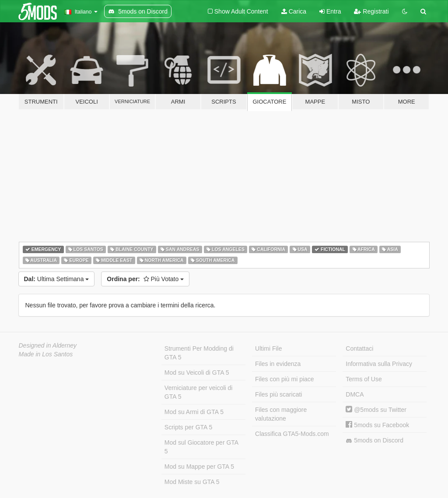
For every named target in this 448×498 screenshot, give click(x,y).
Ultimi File (268, 348)
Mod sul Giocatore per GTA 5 (201, 447)
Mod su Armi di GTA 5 (194, 412)
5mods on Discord (374, 441)
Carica (294, 11)
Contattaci (359, 348)
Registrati (371, 11)
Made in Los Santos (46, 354)
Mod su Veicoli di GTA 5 (197, 373)
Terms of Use (364, 379)
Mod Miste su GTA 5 (192, 482)
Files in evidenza (278, 364)
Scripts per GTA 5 (188, 427)
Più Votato (145, 279)
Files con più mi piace (285, 379)
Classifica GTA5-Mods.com (292, 434)
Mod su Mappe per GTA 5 (199, 467)
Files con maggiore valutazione (281, 414)
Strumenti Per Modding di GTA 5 (199, 353)
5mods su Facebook (377, 425)
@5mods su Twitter (376, 410)
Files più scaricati (278, 394)
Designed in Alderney (48, 345)
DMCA (355, 394)
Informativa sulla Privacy (379, 364)
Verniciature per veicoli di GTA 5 (199, 392)
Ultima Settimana (57, 279)
